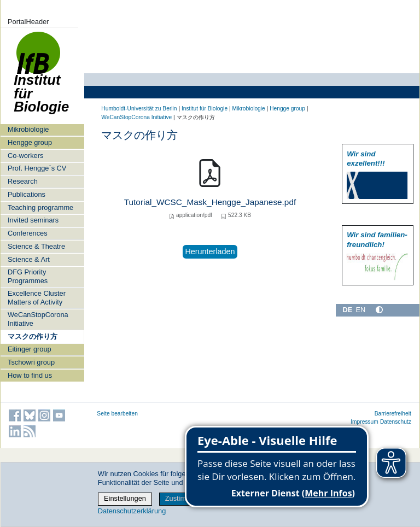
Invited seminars (33, 220)
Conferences (28, 233)
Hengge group (30, 142)
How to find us (30, 375)
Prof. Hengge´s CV (37, 168)
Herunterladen (210, 251)
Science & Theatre (36, 246)
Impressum (364, 422)
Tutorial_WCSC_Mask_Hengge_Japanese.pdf (210, 202)
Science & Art (29, 259)
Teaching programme (40, 207)
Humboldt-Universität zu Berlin (139, 109)
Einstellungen (125, 498)
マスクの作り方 (33, 336)
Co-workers (25, 156)
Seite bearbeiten (117, 414)
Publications (27, 194)
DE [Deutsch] (347, 310)
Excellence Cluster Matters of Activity (37, 297)
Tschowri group (31, 362)
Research (23, 181)
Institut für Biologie (41, 78)
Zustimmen (182, 498)
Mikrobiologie (28, 129)
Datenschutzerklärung (132, 511)
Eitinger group (30, 349)
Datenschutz (396, 422)
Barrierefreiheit (393, 414)
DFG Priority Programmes (28, 276)
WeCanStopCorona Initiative (38, 319)
